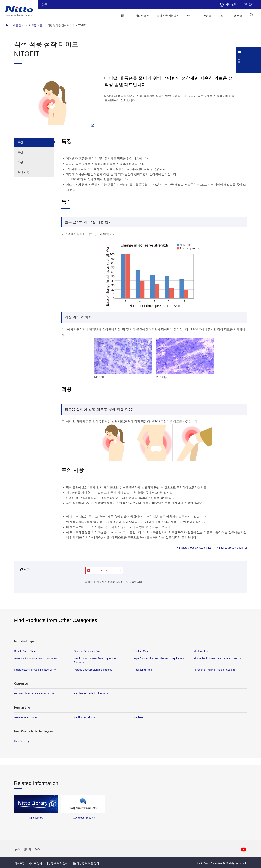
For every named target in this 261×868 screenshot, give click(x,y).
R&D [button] (190, 15)
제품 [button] (122, 15)
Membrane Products (26, 717)
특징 (20, 142)
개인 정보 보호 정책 (57, 863)
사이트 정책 (35, 863)
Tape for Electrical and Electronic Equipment (159, 658)
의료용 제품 (36, 25)
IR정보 (207, 15)
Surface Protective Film (87, 651)
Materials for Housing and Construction (36, 658)
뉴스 (221, 15)
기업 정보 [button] (141, 15)
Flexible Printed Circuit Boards (91, 693)
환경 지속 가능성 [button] (167, 15)
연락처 (27, 849)
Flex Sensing (21, 741)
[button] (252, 15)
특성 (20, 152)
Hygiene (138, 717)
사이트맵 (20, 863)
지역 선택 (228, 4)
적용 (20, 162)
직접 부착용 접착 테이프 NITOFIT (67, 25)
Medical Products (85, 717)
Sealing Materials (144, 651)
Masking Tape (201, 651)
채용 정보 (237, 15)
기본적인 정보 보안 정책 (85, 863)
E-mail (104, 570)
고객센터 (249, 4)
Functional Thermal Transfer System (214, 670)
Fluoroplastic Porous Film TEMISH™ (35, 670)
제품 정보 (18, 25)
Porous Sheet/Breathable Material (93, 670)
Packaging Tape (143, 670)
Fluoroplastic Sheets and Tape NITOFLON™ (219, 658)
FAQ (37, 849)
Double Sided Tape (25, 651)
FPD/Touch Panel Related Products (34, 693)
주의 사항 (24, 172)
